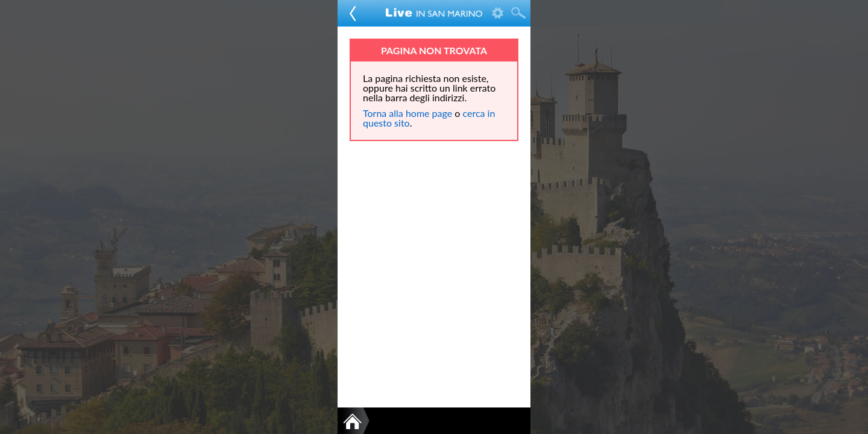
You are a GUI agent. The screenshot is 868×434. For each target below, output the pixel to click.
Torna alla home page (407, 113)
